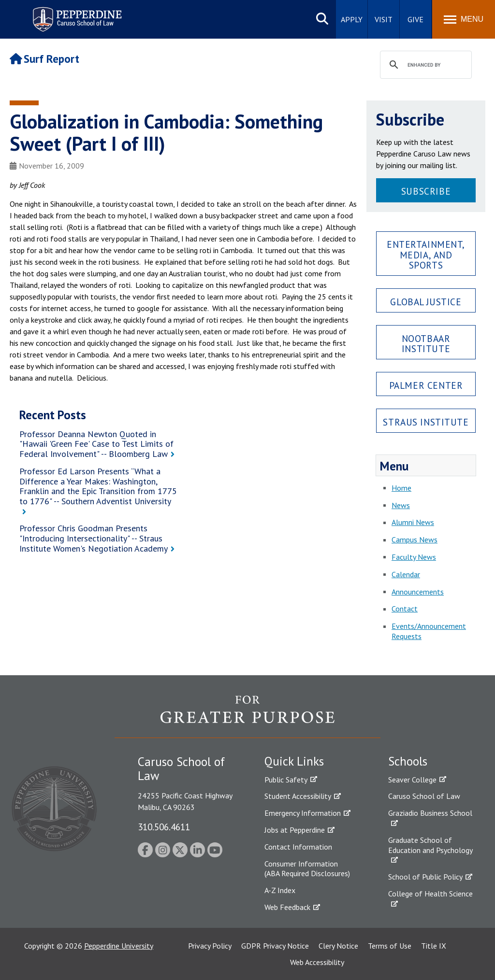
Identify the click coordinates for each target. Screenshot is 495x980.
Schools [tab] (408, 761)
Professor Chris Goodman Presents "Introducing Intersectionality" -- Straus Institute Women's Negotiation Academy (94, 538)
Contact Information (298, 847)
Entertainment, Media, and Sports (426, 254)
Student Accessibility (298, 796)
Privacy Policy (210, 946)
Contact (405, 609)
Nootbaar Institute (426, 343)
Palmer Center (426, 385)
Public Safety (286, 780)
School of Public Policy (425, 877)
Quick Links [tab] (294, 761)
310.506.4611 (164, 827)
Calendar (406, 574)
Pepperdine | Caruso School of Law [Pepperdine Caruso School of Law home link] (76, 13)
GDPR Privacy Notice (275, 946)
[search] (424, 65)
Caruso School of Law (424, 796)
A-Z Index (280, 890)
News (401, 505)
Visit (384, 19)
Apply (352, 19)
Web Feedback (287, 907)
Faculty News (414, 557)
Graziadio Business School (430, 813)
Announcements (418, 592)
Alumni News (413, 522)
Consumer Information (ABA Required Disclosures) (307, 869)
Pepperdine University (119, 946)
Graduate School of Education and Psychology (430, 845)
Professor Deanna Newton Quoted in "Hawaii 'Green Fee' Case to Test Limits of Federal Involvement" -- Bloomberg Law (96, 444)
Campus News (415, 540)
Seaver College (412, 780)
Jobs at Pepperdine (295, 830)
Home (401, 488)
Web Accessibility (317, 962)
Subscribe (426, 191)
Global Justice (426, 302)
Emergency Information (303, 813)
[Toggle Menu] (464, 19)
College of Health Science (430, 894)
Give (415, 19)
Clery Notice (338, 946)
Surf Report (44, 59)
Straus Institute (426, 422)
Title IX (434, 946)
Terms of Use (390, 946)
